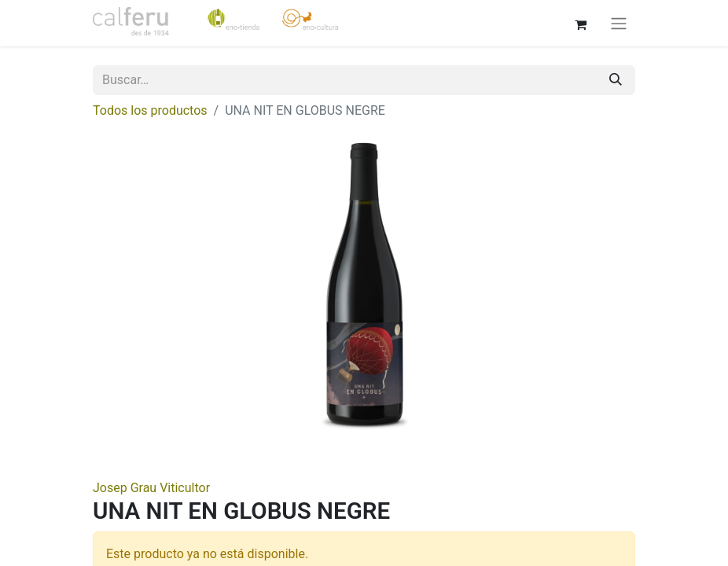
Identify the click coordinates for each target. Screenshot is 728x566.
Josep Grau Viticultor (151, 488)
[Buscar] (616, 80)
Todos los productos (150, 110)
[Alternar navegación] (619, 23)
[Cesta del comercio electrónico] (580, 23)
